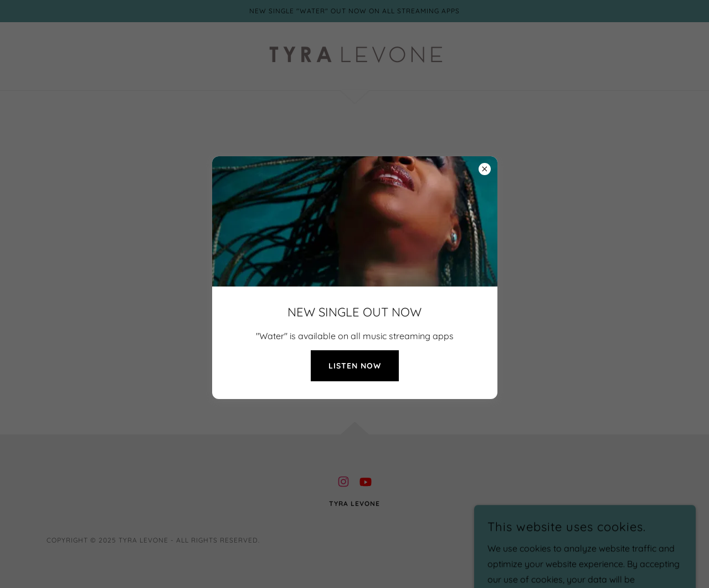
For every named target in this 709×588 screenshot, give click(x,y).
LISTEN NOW (355, 366)
